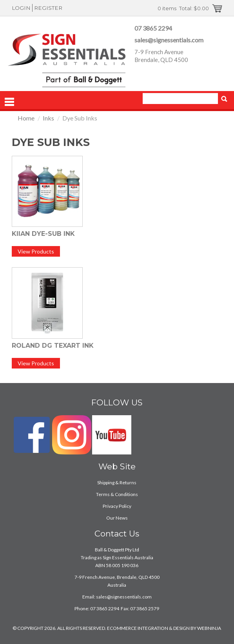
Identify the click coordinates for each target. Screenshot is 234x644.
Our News (117, 518)
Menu (9, 102)
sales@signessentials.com (169, 40)
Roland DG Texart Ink (53, 346)
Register (48, 8)
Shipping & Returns (117, 483)
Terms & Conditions (117, 494)
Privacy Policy (117, 506)
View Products (36, 251)
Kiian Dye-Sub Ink (43, 234)
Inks (48, 118)
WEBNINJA (209, 628)
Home (26, 118)
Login (21, 8)
